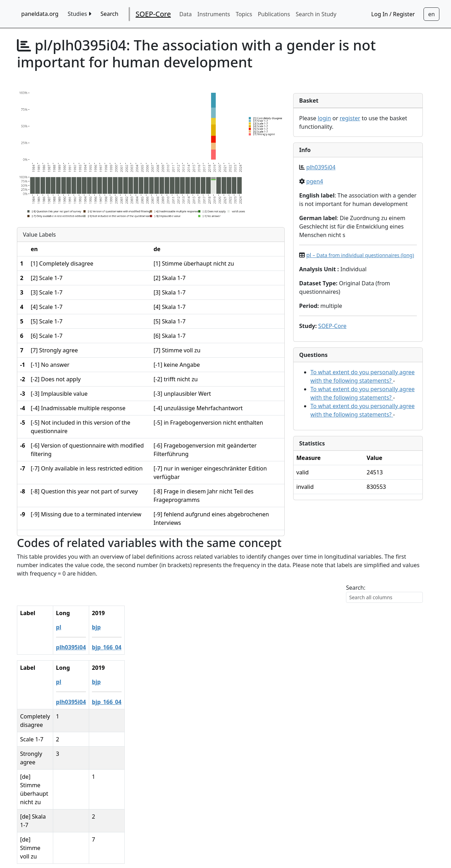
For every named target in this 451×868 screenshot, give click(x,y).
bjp (150, 627)
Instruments (214, 14)
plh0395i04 (321, 167)
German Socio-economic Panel (205, 846)
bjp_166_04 (161, 647)
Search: (356, 588)
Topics (244, 14)
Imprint (276, 846)
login (325, 118)
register (350, 118)
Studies (79, 14)
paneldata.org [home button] (40, 14)
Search (109, 14)
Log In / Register (393, 14)
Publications (274, 14)
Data (186, 14)
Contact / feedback (226, 832)
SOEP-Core (153, 14)
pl (360, 255)
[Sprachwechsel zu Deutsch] (431, 14)
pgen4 (315, 181)
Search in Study (316, 14)
